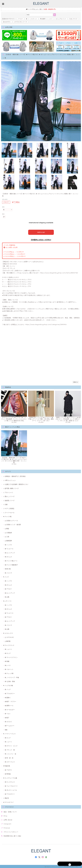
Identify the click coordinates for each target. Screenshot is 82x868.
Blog (5, 815)
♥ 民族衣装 (7, 765)
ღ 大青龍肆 (8, 532)
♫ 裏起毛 (6, 798)
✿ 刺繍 (7, 661)
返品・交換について (10, 811)
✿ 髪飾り (8, 697)
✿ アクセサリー (10, 693)
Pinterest (7, 827)
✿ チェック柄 (9, 673)
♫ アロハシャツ (8, 492)
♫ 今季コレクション (10, 480)
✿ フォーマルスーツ (11, 785)
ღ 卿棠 (7, 528)
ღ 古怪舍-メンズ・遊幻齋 (13, 524)
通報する (76, 382)
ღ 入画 (7, 536)
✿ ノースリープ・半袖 (12, 677)
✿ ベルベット (9, 669)
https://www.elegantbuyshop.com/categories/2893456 (46, 324)
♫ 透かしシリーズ (9, 496)
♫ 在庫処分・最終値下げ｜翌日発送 (14, 476)
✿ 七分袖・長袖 (10, 681)
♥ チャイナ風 (7, 516)
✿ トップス (8, 544)
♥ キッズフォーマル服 (10, 777)
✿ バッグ (8, 689)
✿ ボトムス (8, 556)
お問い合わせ (8, 819)
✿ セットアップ (10, 552)
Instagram (7, 823)
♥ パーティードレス (9, 733)
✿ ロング (8, 653)
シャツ (51, 19)
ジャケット (34, 19)
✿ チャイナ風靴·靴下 (11, 564)
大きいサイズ (73, 19)
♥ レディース (7, 600)
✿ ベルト (8, 713)
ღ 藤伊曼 (8, 641)
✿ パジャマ (8, 572)
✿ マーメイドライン (11, 657)
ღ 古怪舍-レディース (11, 520)
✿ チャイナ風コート (11, 560)
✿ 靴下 (7, 717)
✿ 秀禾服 (8, 773)
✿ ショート (8, 649)
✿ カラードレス (10, 761)
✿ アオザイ (8, 769)
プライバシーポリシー (11, 831)
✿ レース (8, 665)
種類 (3, 207)
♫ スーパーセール (9, 512)
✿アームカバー (10, 725)
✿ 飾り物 (8, 568)
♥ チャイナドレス (9, 645)
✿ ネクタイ (8, 721)
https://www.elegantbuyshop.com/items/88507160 (59, 272)
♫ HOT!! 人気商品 (9, 508)
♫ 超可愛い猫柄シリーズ (11, 488)
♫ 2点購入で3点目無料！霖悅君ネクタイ (16, 484)
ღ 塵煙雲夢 (8, 540)
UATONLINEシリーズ (20, 22)
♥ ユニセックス (8, 633)
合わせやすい (7, 22)
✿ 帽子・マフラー (10, 701)
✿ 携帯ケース (9, 705)
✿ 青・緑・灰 (9, 757)
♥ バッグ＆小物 (8, 685)
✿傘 (6, 729)
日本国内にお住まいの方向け (41, 239)
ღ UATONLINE (9, 637)
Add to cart (41, 232)
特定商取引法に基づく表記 (12, 835)
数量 (3, 214)
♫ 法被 (5, 504)
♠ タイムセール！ (9, 802)
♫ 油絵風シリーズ (9, 500)
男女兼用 (43, 19)
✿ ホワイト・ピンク (11, 745)
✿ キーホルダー (10, 709)
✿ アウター (8, 588)
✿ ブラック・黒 (10, 749)
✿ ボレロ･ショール (11, 790)
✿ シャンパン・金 (10, 753)
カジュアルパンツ (61, 19)
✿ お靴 (7, 596)
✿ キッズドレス (10, 781)
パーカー (20, 19)
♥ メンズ (6, 576)
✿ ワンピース (9, 548)
